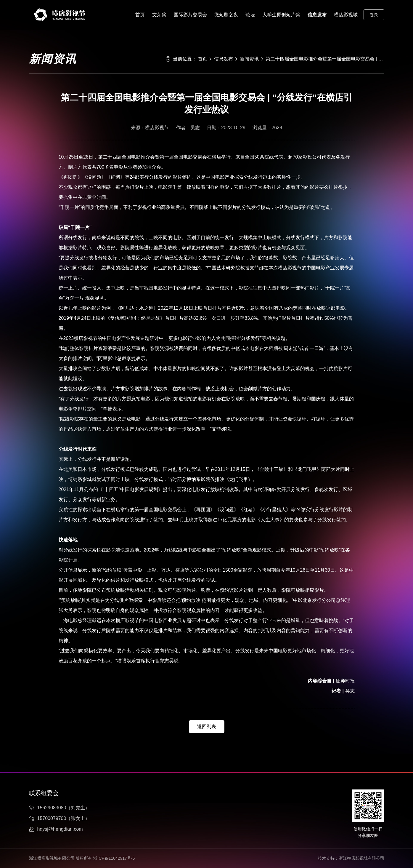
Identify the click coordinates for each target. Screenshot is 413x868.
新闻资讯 (249, 59)
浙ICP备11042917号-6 (114, 858)
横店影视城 (346, 15)
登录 (374, 15)
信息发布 (317, 15)
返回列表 (207, 726)
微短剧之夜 (226, 15)
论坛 (250, 15)
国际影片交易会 (190, 15)
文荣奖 (159, 15)
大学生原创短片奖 (281, 15)
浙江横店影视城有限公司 (361, 858)
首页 (140, 15)
